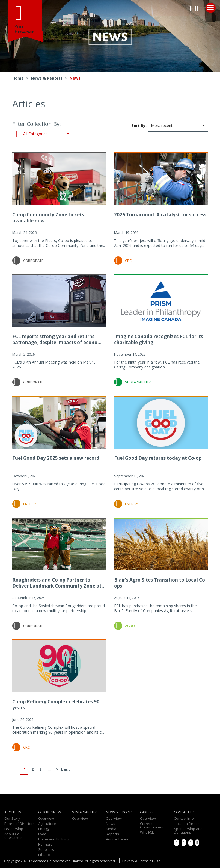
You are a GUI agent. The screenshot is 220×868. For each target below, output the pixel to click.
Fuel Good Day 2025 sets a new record (56, 458)
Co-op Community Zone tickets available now (48, 218)
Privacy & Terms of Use (141, 861)
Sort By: (170, 126)
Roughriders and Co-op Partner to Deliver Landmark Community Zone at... (59, 583)
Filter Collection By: (42, 130)
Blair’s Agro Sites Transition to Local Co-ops (160, 583)
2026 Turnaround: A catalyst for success (160, 215)
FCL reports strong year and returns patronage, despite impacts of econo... (57, 339)
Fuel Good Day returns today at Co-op (158, 458)
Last (65, 769)
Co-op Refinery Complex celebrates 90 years (56, 705)
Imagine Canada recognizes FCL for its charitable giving (159, 339)
